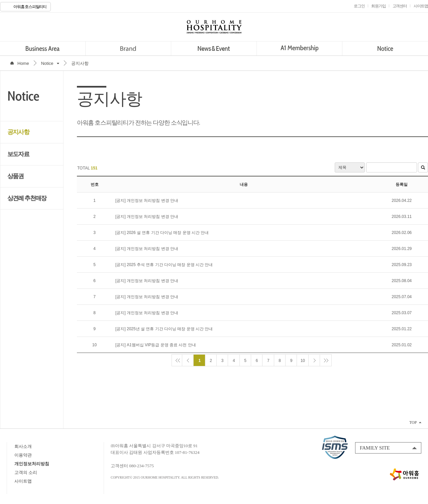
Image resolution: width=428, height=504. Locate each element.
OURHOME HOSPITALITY (214, 27)
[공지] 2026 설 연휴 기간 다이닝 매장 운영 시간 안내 (162, 233)
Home (23, 63)
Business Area (43, 48)
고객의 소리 (26, 472)
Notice (385, 48)
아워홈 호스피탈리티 (30, 7)
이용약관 (23, 455)
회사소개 (23, 446)
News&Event (214, 48)
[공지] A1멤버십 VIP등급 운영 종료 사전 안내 (156, 345)
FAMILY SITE (375, 448)
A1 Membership (299, 48)
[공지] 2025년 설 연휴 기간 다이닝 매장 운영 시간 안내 (164, 329)
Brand (128, 48)
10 (303, 361)
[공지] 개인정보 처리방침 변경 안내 (147, 201)
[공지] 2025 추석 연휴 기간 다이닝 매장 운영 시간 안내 (164, 265)
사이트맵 (23, 481)
